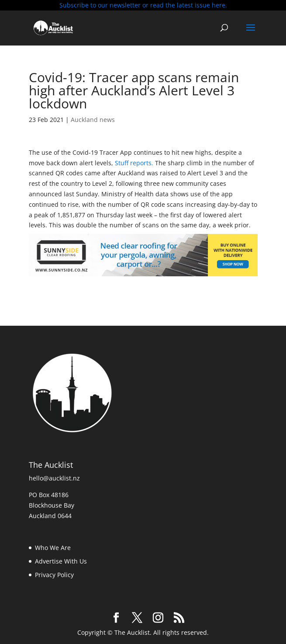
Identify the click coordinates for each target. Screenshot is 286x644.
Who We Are (53, 548)
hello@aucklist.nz (54, 478)
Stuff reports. (133, 163)
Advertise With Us (61, 561)
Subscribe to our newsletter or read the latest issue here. (143, 5)
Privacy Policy (54, 575)
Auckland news (93, 120)
